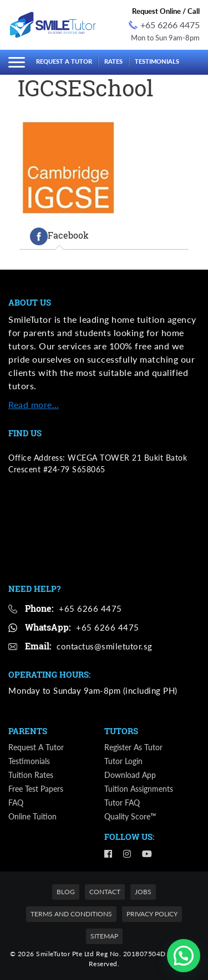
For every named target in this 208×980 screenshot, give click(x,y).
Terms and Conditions (71, 914)
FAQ (16, 803)
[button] (184, 956)
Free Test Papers (36, 789)
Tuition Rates (31, 775)
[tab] (59, 236)
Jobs (143, 892)
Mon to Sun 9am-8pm (165, 38)
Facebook (59, 236)
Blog (66, 892)
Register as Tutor (133, 747)
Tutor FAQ (122, 803)
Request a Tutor (64, 61)
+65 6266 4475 (164, 25)
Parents (28, 731)
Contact (105, 892)
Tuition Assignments (139, 789)
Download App (130, 775)
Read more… (34, 404)
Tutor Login (123, 761)
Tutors (121, 731)
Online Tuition (32, 816)
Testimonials (157, 61)
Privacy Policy (152, 914)
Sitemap (104, 936)
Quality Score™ (130, 816)
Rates (113, 61)
